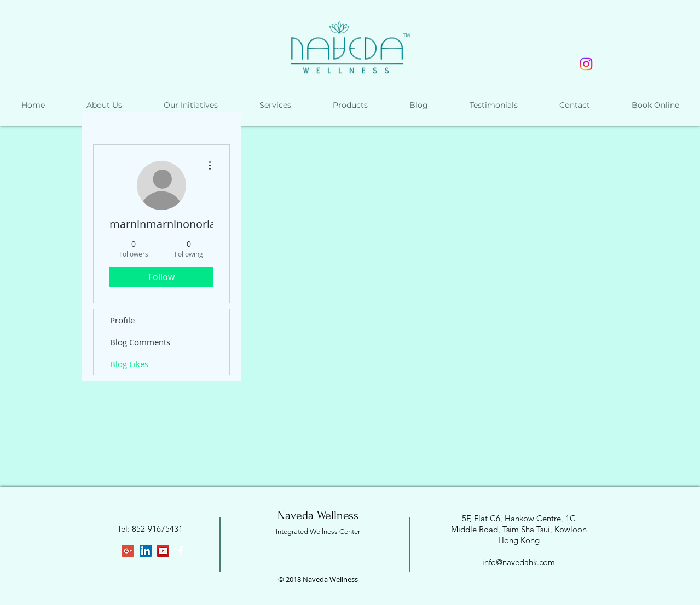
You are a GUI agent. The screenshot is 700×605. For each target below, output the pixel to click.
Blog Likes (129, 364)
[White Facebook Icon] (181, 551)
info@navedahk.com (519, 562)
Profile (122, 320)
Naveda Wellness (318, 515)
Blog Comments (140, 342)
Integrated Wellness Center (318, 531)
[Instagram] (586, 64)
